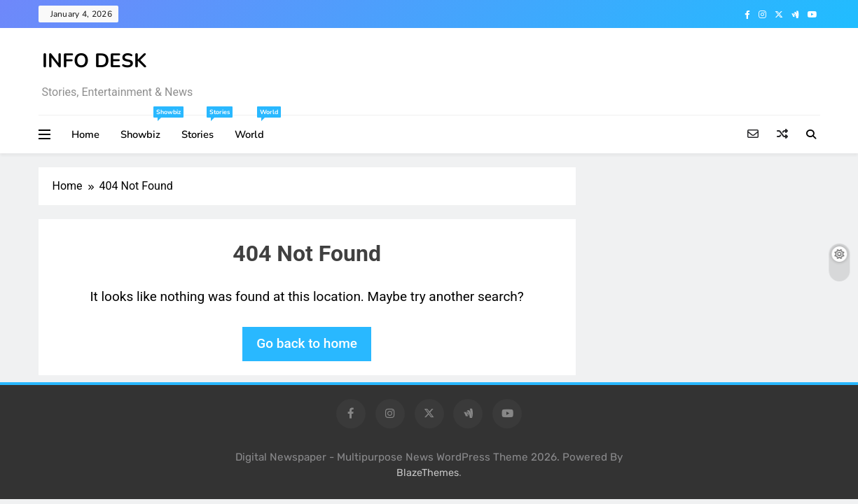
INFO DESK (95, 61)
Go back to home (307, 343)
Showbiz (146, 128)
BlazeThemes (428, 473)
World (255, 128)
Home (85, 134)
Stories (203, 128)
